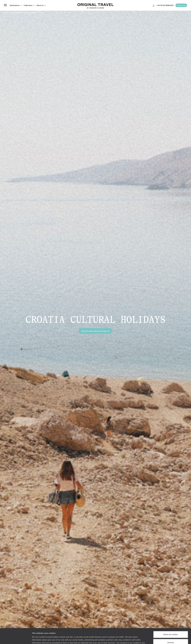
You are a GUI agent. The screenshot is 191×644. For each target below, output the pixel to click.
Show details (38, 639)
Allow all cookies (171, 621)
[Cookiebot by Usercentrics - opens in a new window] (16, 639)
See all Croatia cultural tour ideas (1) (95, 331)
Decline (171, 629)
